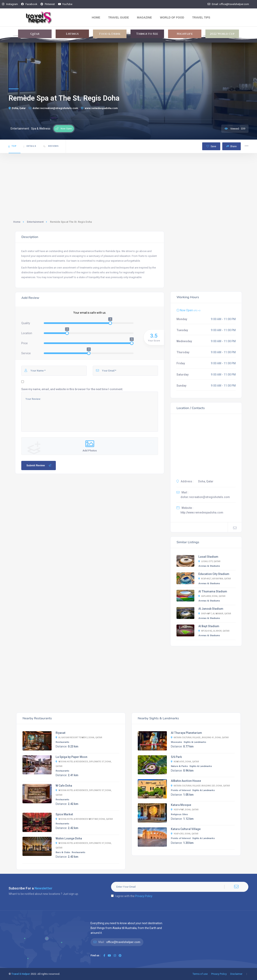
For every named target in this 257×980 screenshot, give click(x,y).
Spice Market (64, 814)
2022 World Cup (222, 34)
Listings (72, 34)
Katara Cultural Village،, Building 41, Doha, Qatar (200, 738)
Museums (176, 742)
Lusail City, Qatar (209, 561)
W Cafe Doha (64, 786)
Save (211, 146)
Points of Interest (181, 790)
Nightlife (185, 34)
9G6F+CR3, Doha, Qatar (185, 834)
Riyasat (61, 733)
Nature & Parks (179, 766)
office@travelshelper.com (123, 942)
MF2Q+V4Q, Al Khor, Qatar (214, 631)
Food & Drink (110, 34)
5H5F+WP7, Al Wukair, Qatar (215, 614)
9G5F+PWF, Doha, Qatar (185, 810)
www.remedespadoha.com (99, 108)
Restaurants (62, 742)
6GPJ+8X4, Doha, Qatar (212, 596)
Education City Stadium (214, 574)
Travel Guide (119, 17)
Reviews (51, 146)
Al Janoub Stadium (211, 609)
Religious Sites (179, 814)
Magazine (144, 17)
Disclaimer (236, 974)
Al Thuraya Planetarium (186, 733)
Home (96, 17)
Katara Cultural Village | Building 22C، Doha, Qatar (200, 786)
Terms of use (200, 974)
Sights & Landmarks (195, 742)
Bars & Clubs (63, 852)
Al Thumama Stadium (213, 591)
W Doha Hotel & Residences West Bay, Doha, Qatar (84, 819)
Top (13, 146)
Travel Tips (201, 17)
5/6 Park (176, 757)
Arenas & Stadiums (209, 566)
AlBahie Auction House (186, 781)
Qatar (35, 34)
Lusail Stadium (208, 557)
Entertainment (35, 222)
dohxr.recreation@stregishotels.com (53, 108)
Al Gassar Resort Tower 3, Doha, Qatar (79, 738)
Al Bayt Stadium (209, 626)
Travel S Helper (21, 974)
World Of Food (172, 17)
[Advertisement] (128, 183)
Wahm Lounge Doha (69, 838)
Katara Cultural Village (186, 829)
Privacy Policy (144, 896)
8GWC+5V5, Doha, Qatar (185, 762)
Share (232, 146)
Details (30, 146)
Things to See (147, 34)
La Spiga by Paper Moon (71, 757)
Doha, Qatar (17, 108)
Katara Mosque (181, 805)
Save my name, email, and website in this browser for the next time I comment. (72, 389)
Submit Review (39, 465)
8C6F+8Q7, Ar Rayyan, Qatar (215, 579)
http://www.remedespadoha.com (202, 512)
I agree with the (132, 896)
